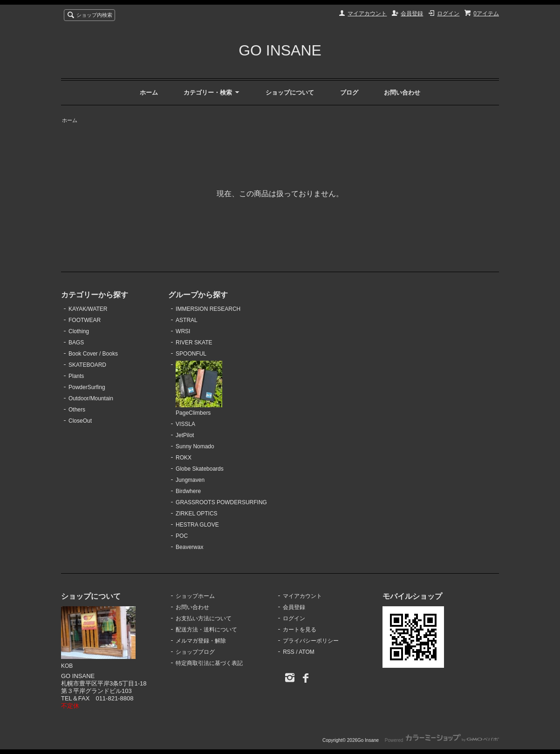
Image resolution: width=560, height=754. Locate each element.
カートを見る (300, 630)
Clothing (79, 331)
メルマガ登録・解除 (201, 641)
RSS (289, 652)
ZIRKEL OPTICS (196, 514)
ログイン (448, 14)
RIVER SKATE (194, 343)
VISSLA (185, 424)
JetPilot (185, 435)
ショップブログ (195, 652)
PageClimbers (199, 389)
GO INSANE (280, 50)
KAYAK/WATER (88, 309)
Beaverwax (189, 547)
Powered (442, 740)
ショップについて (290, 93)
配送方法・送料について (206, 630)
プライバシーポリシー (311, 641)
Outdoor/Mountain (91, 398)
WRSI (183, 331)
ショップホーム (195, 596)
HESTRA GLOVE (197, 525)
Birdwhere (188, 491)
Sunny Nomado (195, 446)
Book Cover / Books (93, 354)
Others (77, 410)
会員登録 (412, 14)
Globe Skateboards (200, 469)
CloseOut (80, 421)
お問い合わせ (402, 93)
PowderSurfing (87, 387)
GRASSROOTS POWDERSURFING (221, 502)
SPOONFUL (191, 354)
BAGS (76, 343)
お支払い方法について (204, 618)
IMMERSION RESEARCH (208, 309)
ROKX (184, 458)
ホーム (149, 93)
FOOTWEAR (85, 320)
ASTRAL (187, 320)
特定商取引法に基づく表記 (209, 663)
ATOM (307, 652)
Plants (76, 376)
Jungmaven (190, 480)
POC (182, 536)
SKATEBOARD (87, 365)
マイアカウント (367, 14)
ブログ (349, 93)
